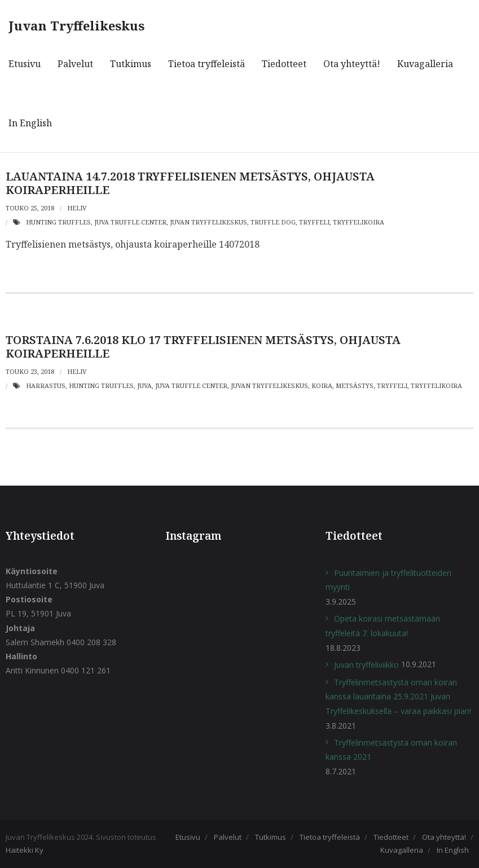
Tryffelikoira (359, 222)
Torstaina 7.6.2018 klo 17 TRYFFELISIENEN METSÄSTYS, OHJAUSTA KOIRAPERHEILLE (203, 347)
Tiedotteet (391, 837)
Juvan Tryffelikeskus (208, 222)
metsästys (355, 385)
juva (144, 385)
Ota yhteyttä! (444, 837)
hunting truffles (58, 222)
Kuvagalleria (402, 850)
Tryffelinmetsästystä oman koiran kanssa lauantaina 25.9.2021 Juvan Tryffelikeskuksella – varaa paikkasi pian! (398, 696)
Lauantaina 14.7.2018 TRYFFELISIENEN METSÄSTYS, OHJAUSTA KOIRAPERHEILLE (190, 183)
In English (453, 850)
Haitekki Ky (25, 850)
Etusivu (188, 837)
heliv (77, 208)
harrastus (46, 385)
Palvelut (228, 837)
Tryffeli (314, 222)
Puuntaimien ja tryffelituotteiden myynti (388, 580)
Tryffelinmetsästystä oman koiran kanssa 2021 (391, 750)
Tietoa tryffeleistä (330, 837)
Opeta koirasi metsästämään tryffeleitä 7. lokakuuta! (383, 625)
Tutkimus (271, 837)
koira (322, 385)
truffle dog (273, 222)
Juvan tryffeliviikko (366, 665)
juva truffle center (130, 222)
